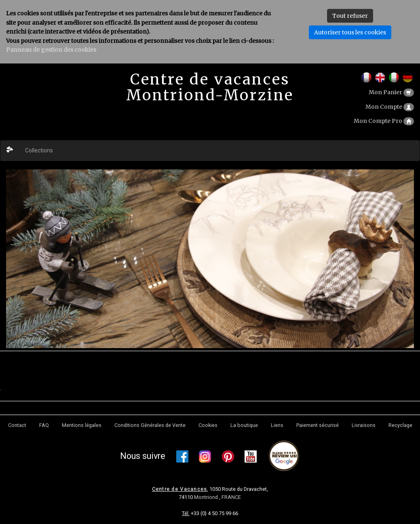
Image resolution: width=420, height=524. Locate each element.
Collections (39, 150)
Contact (17, 425)
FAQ (44, 425)
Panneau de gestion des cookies (51, 50)
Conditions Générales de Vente (150, 425)
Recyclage (400, 425)
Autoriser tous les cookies (350, 32)
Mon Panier (391, 92)
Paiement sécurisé (318, 425)
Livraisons (364, 425)
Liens (277, 425)
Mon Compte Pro (384, 121)
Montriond (207, 497)
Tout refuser (350, 16)
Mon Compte (390, 107)
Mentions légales (82, 425)
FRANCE (231, 497)
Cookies (208, 425)
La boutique (244, 425)
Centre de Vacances (180, 489)
